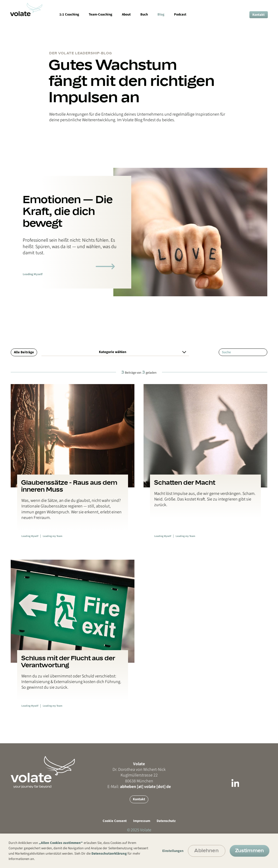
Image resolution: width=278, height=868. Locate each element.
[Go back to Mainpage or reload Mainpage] (53, 782)
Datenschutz (166, 821)
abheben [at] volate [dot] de (145, 787)
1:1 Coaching (69, 14)
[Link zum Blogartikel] (105, 266)
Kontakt (258, 15)
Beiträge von (139, 372)
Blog (161, 14)
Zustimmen (250, 850)
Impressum (142, 821)
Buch (144, 14)
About (126, 14)
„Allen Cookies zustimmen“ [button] (61, 843)
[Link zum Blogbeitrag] (73, 466)
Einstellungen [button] (173, 851)
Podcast (180, 14)
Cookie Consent (115, 821)
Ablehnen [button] (206, 850)
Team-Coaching (101, 14)
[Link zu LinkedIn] (235, 784)
